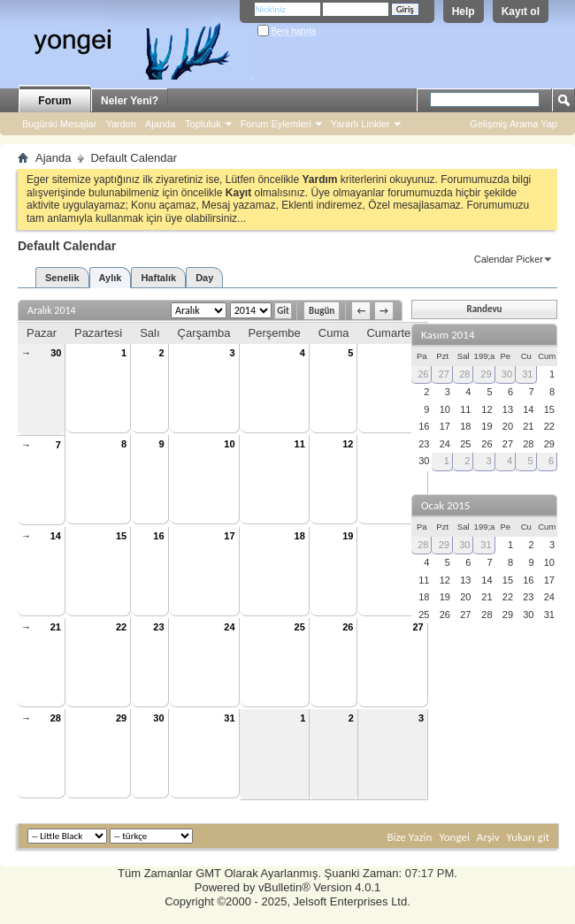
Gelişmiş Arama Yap (514, 124)
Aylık (111, 278)
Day (204, 278)
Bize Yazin (409, 837)
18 (300, 536)
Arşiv (488, 837)
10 (229, 444)
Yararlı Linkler (360, 124)
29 (121, 718)
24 (229, 627)
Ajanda (160, 124)
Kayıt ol (521, 11)
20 (418, 536)
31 (229, 718)
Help (464, 11)
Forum (54, 101)
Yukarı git (528, 837)
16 (158, 536)
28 (56, 718)
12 (348, 444)
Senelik (62, 278)
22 (121, 627)
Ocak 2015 (445, 505)
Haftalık (158, 278)
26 (348, 627)
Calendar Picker (509, 259)
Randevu (484, 309)
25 (300, 627)
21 (56, 627)
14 (56, 536)
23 (158, 627)
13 (418, 444)
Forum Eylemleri (276, 124)
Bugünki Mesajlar (59, 124)
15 (121, 536)
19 (348, 536)
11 (300, 444)
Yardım (121, 124)
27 (418, 627)
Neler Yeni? (130, 101)
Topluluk (203, 124)
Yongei (454, 837)
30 (56, 353)
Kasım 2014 (448, 335)
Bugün (322, 311)
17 (229, 536)
